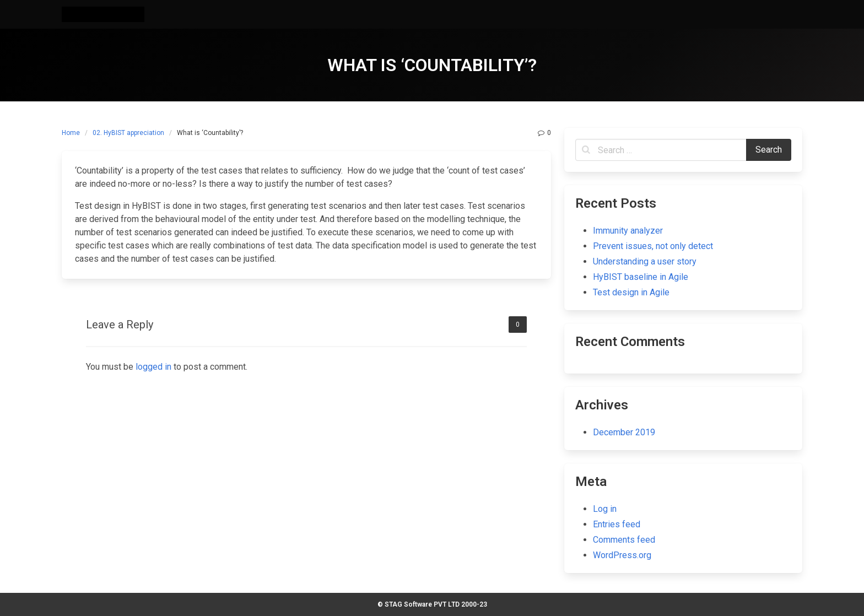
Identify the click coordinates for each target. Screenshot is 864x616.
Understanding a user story (645, 261)
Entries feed (617, 524)
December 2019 (624, 432)
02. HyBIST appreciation (128, 133)
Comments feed (624, 540)
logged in (153, 367)
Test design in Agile (631, 292)
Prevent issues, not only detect (653, 246)
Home (71, 133)
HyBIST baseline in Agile (641, 277)
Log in (605, 509)
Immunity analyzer (628, 231)
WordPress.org (622, 555)
